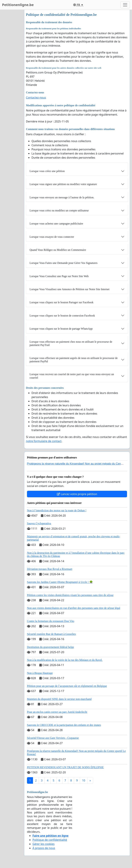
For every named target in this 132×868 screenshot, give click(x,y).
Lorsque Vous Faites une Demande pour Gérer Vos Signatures (64, 263)
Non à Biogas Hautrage (40, 673)
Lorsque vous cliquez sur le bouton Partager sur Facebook (61, 302)
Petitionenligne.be (18, 5)
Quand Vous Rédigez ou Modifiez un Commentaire (58, 250)
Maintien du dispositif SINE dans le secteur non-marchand (59, 699)
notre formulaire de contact (44, 441)
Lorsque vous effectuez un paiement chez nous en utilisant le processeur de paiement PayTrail (71, 343)
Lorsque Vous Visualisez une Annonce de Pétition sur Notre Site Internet (70, 289)
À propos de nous (44, 848)
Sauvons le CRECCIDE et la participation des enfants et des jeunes (64, 725)
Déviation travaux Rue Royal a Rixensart (50, 569)
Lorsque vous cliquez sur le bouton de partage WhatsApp (61, 329)
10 (84, 780)
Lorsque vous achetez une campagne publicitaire (56, 224)
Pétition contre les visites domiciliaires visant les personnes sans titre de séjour (70, 595)
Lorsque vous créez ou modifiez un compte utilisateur (59, 210)
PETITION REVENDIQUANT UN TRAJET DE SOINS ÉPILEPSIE (65, 767)
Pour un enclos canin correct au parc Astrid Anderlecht (57, 712)
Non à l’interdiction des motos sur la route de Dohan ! (57, 510)
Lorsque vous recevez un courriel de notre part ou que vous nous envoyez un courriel (72, 376)
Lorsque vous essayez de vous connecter (52, 237)
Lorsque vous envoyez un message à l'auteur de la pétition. (62, 197)
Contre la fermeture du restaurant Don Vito (51, 621)
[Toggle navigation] (125, 5)
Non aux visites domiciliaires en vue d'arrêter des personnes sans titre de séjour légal (74, 608)
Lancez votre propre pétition (77, 494)
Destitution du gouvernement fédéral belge (51, 647)
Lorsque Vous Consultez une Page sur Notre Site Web (59, 276)
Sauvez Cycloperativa (39, 523)
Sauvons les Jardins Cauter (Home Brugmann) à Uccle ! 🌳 (60, 582)
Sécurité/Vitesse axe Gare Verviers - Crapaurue (53, 738)
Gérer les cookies (43, 844)
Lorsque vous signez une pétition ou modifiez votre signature (63, 184)
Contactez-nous (36, 98)
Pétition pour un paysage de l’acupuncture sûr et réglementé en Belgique (67, 686)
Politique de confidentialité (50, 840)
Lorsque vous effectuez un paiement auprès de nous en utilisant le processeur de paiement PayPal (74, 360)
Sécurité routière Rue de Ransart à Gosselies (51, 634)
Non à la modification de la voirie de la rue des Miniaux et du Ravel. (65, 660)
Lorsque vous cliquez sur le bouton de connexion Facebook (62, 316)
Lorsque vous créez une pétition (47, 171)
